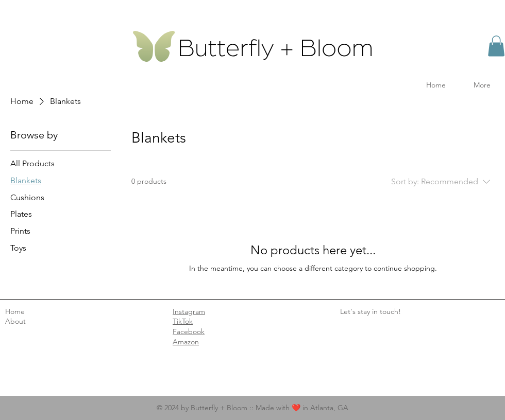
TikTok (183, 321)
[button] (496, 46)
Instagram (189, 311)
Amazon (186, 342)
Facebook (189, 331)
